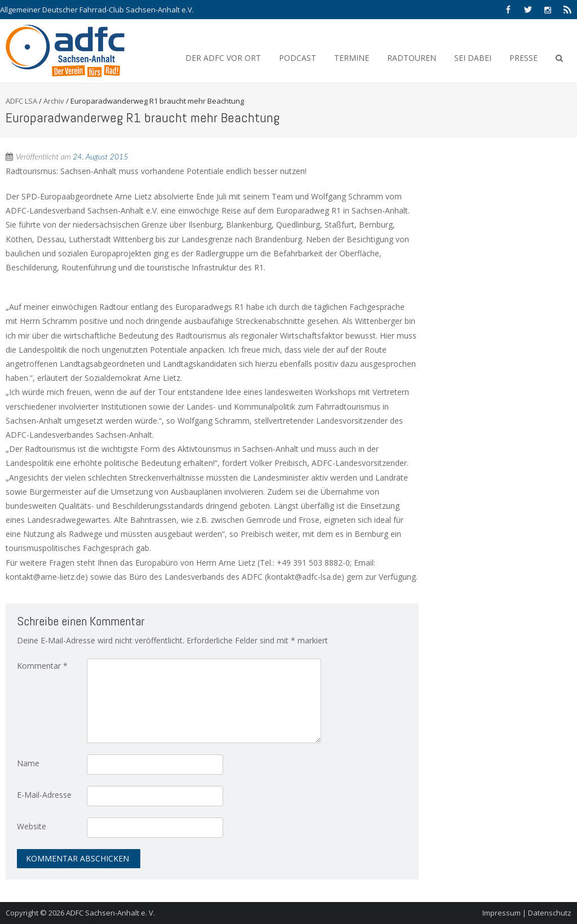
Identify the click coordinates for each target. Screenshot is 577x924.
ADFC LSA (21, 101)
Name (28, 763)
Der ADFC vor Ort (223, 58)
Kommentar (42, 666)
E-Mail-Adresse (44, 795)
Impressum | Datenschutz (527, 913)
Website (32, 826)
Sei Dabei (473, 58)
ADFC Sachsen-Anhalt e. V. (110, 913)
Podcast (298, 58)
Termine (352, 58)
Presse (523, 58)
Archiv (54, 101)
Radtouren (412, 58)
